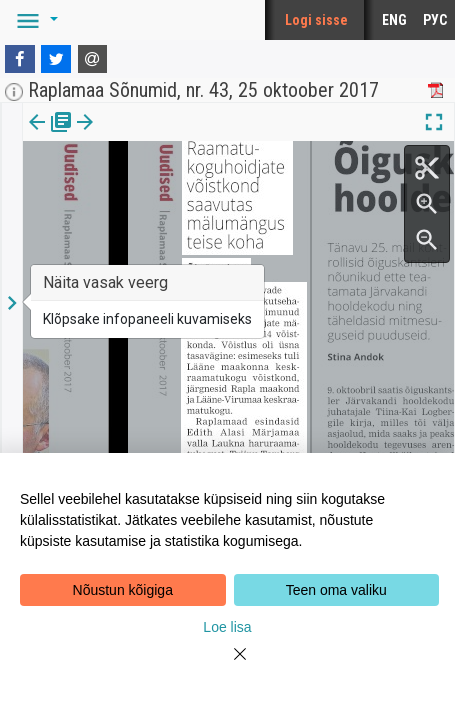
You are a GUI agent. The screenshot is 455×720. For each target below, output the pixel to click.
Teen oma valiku (336, 590)
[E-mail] (93, 59)
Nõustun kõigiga (123, 590)
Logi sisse (316, 20)
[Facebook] (20, 59)
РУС (435, 20)
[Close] (228, 666)
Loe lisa (227, 627)
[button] (34, 20)
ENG (394, 20)
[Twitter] (56, 59)
